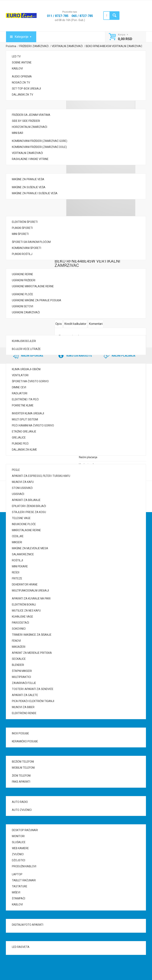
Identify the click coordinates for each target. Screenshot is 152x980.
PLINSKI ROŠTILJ (22, 254)
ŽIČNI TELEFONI (21, 776)
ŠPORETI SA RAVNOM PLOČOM (31, 242)
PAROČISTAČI (20, 623)
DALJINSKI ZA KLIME (24, 450)
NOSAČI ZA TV (21, 83)
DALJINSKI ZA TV (23, 95)
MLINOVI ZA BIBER (23, 707)
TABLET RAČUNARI (24, 880)
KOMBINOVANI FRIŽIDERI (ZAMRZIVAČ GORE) (40, 141)
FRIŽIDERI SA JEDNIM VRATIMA (31, 115)
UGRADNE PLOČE (23, 294)
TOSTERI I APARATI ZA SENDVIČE (33, 689)
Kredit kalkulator (75, 324)
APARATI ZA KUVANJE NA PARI (31, 599)
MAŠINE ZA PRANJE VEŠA (28, 179)
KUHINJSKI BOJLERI (24, 341)
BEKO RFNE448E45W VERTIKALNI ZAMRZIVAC (87, 263)
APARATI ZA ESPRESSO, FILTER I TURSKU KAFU (41, 476)
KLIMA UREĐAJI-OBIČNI (26, 369)
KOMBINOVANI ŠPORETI (27, 248)
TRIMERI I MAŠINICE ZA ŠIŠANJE (32, 635)
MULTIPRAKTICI (21, 677)
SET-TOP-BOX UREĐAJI (26, 89)
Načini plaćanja (88, 457)
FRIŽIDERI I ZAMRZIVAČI (34, 46)
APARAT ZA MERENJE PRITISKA (32, 653)
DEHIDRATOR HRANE (25, 584)
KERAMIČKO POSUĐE (25, 741)
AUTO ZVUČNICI (22, 810)
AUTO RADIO (20, 802)
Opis (59, 324)
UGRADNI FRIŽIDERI (24, 280)
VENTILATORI (20, 375)
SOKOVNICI (19, 629)
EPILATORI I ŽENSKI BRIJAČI (29, 506)
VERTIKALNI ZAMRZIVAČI (27, 153)
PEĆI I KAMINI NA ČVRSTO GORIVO (33, 425)
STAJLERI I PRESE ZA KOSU (29, 512)
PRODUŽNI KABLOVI (24, 866)
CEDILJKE (18, 536)
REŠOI (16, 572)
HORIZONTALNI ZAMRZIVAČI (30, 127)
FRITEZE (17, 578)
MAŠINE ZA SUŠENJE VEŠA (29, 187)
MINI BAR (18, 133)
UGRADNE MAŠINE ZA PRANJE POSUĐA (37, 300)
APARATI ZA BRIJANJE (26, 500)
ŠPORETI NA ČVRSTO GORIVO (30, 381)
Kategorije (22, 37)
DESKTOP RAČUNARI (25, 830)
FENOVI (16, 641)
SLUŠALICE (19, 842)
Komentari (96, 324)
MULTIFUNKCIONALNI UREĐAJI (30, 591)
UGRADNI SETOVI (23, 306)
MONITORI (18, 836)
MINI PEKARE (20, 566)
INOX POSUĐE (20, 733)
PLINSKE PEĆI (20, 444)
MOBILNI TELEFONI (23, 768)
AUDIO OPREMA (22, 76)
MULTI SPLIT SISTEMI (25, 419)
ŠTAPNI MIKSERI (22, 671)
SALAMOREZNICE (23, 554)
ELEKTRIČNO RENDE (24, 713)
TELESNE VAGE (21, 518)
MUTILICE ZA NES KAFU (26, 611)
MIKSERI (17, 542)
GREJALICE (19, 438)
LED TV (16, 56)
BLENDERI (18, 665)
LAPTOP (17, 874)
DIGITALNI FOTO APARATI (28, 925)
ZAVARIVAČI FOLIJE (24, 683)
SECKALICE (19, 659)
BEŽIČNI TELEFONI (23, 762)
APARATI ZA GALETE (25, 695)
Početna (11, 46)
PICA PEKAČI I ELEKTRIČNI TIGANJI (33, 701)
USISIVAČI (18, 494)
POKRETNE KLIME (23, 405)
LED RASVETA (21, 947)
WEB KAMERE (20, 848)
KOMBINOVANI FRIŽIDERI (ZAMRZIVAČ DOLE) (39, 147)
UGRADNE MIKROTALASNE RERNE (33, 286)
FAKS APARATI (21, 782)
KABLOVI (17, 69)
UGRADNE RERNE (23, 274)
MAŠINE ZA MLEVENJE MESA (30, 548)
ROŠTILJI (17, 560)
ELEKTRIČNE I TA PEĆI (25, 399)
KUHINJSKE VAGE (23, 617)
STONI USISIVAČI (22, 488)
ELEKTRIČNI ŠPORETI (25, 222)
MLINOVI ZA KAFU (23, 482)
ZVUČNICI (18, 854)
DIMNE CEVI (19, 387)
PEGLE (16, 470)
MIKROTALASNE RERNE (26, 530)
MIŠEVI (16, 892)
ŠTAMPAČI (19, 898)
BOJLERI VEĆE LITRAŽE (26, 349)
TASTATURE (20, 886)
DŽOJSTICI (19, 860)
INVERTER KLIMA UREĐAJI (28, 413)
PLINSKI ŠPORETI (22, 228)
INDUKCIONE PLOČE (24, 524)
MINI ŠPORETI (20, 234)
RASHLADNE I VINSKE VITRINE (30, 159)
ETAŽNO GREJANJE (24, 432)
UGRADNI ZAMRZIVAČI (26, 312)
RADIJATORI (20, 393)
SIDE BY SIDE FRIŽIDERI (26, 121)
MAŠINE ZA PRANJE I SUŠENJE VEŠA (35, 193)
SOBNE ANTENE (22, 62)
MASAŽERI (19, 647)
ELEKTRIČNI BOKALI (24, 605)
